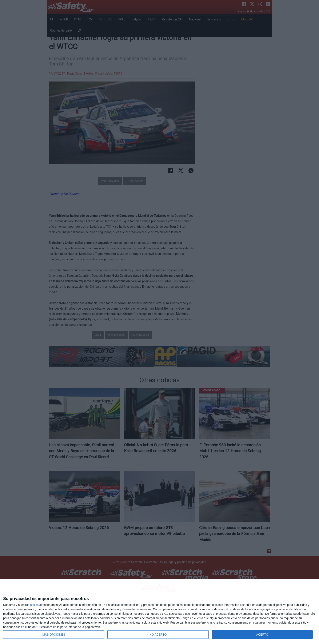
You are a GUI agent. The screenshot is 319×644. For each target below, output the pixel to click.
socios (34, 605)
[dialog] (159, 612)
